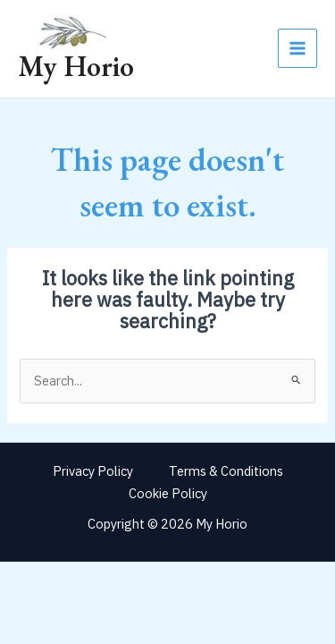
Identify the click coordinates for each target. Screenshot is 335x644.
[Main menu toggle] (297, 48)
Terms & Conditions (226, 471)
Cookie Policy (168, 493)
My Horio (76, 66)
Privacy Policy (93, 471)
